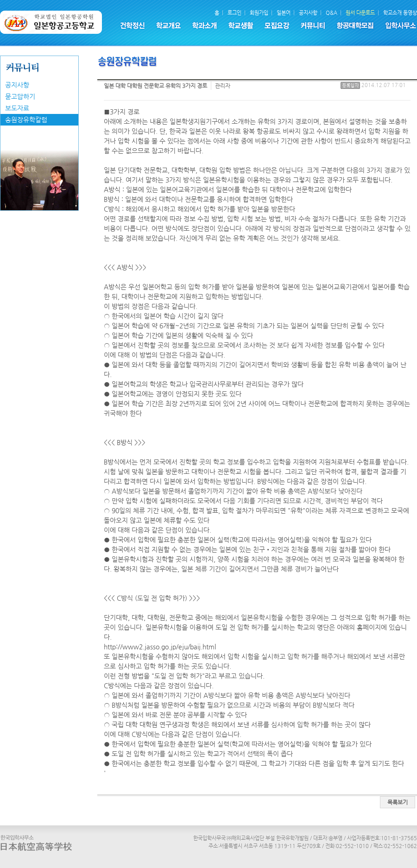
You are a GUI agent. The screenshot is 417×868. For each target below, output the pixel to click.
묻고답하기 (20, 96)
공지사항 (17, 85)
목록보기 (398, 802)
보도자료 (17, 108)
